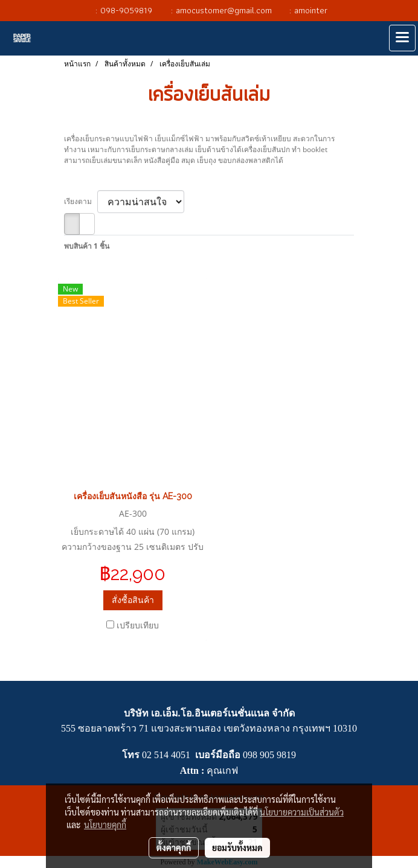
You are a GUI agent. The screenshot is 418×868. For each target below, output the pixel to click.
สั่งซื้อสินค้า (133, 600)
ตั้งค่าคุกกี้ (174, 847)
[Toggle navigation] (402, 38)
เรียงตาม (81, 201)
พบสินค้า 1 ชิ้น (87, 246)
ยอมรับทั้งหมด (237, 847)
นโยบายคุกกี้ (105, 825)
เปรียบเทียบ (138, 625)
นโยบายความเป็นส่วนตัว (302, 812)
